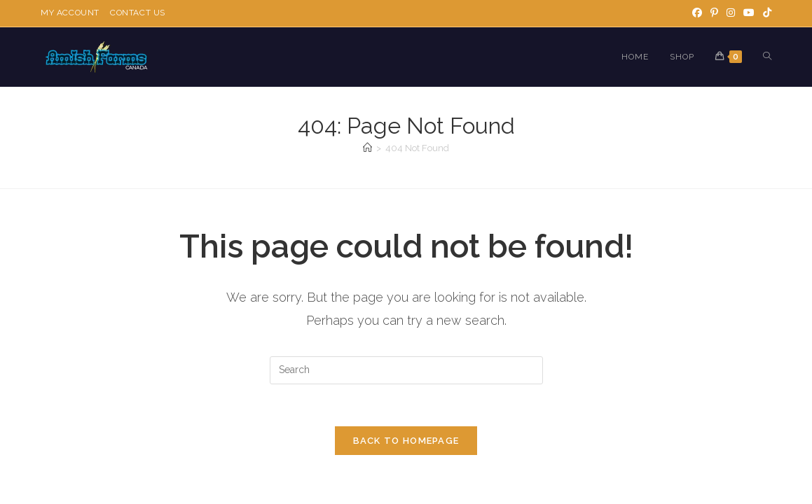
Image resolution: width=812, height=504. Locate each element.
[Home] (367, 148)
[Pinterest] (714, 13)
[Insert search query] (406, 370)
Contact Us (138, 13)
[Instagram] (731, 13)
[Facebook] (697, 13)
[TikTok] (765, 13)
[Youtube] (749, 13)
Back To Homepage (406, 441)
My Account (70, 13)
